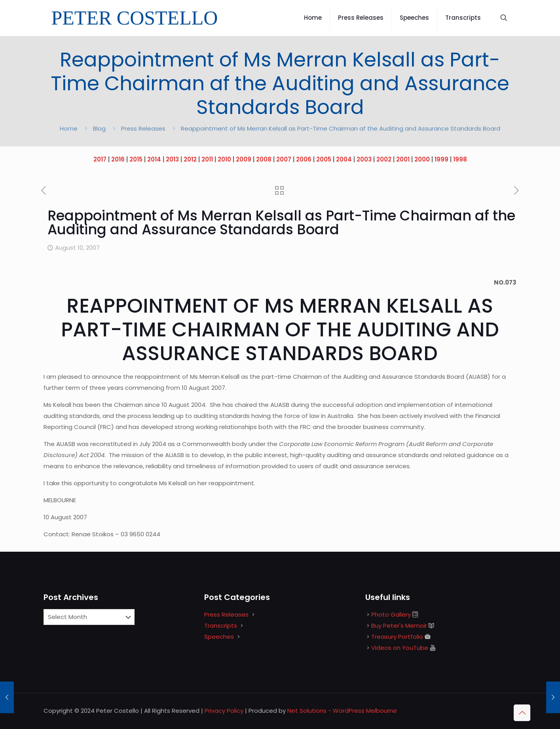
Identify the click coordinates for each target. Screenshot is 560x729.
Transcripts (221, 626)
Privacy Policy (224, 711)
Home (69, 128)
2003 (364, 159)
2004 (344, 159)
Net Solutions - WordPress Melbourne (342, 711)
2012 (190, 159)
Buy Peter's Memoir (399, 626)
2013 (172, 159)
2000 (422, 159)
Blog (99, 128)
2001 (403, 159)
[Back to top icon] (522, 713)
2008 (264, 159)
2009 (244, 159)
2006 (304, 159)
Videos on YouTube (400, 648)
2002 (384, 159)
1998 (460, 159)
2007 (284, 159)
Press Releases (143, 128)
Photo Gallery (391, 614)
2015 (136, 159)
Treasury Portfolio (397, 637)
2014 (154, 159)
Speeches (219, 637)
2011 (207, 159)
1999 (441, 159)
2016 (118, 159)
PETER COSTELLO (135, 18)
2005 (324, 159)
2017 (100, 159)
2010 (224, 159)
